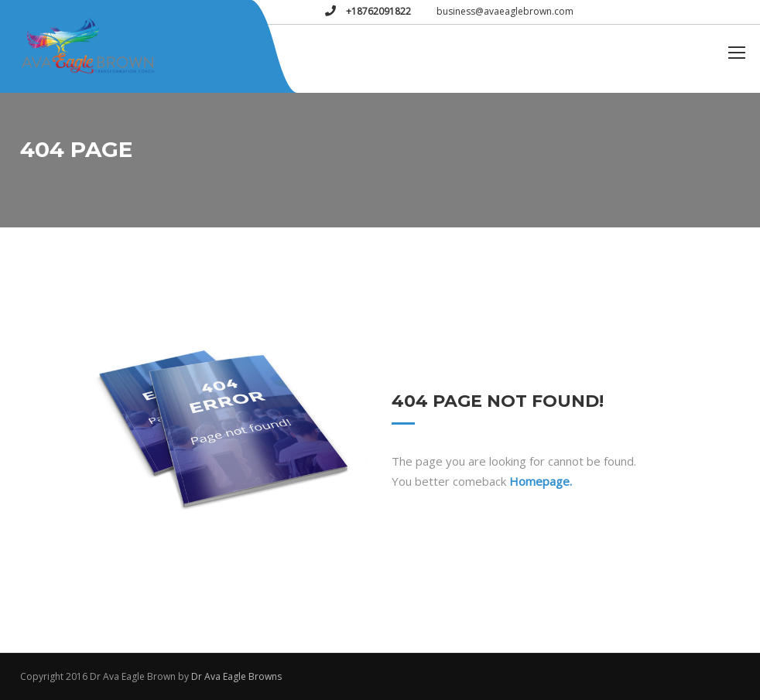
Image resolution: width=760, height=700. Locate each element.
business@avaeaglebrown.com (505, 11)
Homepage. (541, 481)
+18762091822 (377, 11)
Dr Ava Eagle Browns (236, 676)
